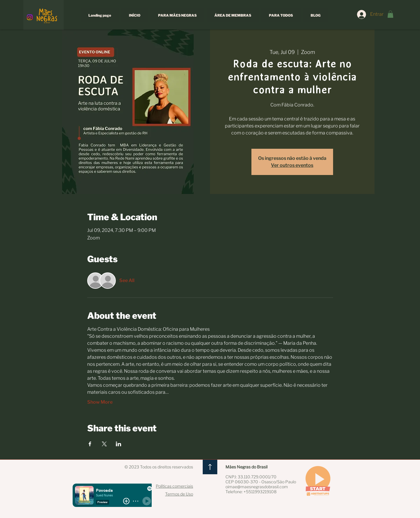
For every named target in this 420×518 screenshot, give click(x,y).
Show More (100, 402)
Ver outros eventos (292, 165)
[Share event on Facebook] (90, 444)
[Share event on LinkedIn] (119, 444)
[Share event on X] (104, 444)
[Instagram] (30, 17)
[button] (390, 14)
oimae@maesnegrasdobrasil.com (257, 487)
